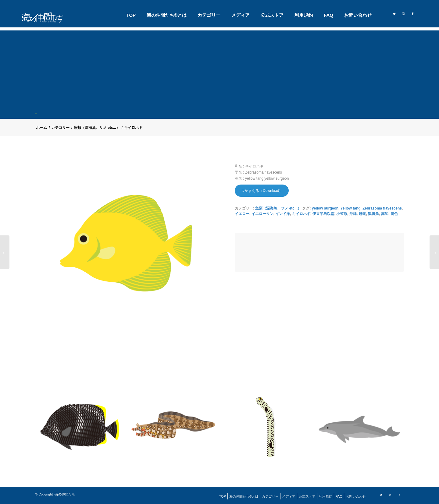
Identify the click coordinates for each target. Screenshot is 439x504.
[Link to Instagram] (403, 13)
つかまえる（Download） (262, 191)
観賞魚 (373, 214)
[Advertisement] (222, 73)
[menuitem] (131, 15)
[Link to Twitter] (394, 13)
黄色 (394, 214)
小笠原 (342, 214)
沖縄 (353, 214)
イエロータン (262, 214)
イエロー (242, 214)
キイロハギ (301, 214)
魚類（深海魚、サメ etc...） (278, 208)
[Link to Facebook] (412, 13)
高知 (385, 214)
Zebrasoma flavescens (382, 208)
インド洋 (283, 214)
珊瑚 (362, 214)
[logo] (46, 18)
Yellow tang (351, 208)
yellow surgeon (325, 208)
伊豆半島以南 (323, 214)
